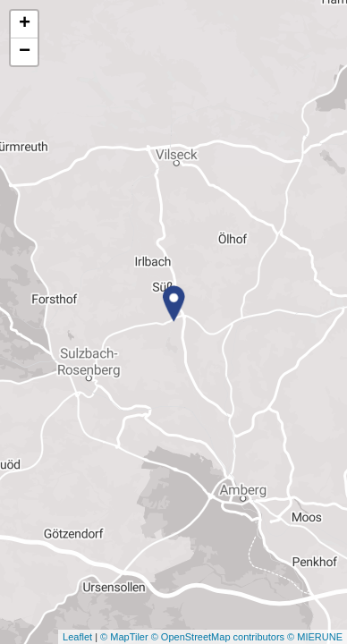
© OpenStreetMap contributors (218, 637)
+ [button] (25, 24)
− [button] (25, 52)
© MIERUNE (315, 637)
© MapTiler (124, 637)
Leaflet (77, 637)
